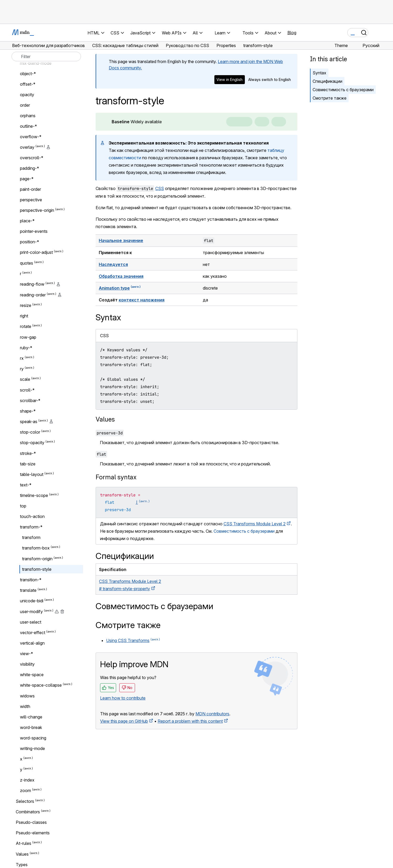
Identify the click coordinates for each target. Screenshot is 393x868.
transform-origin (37, 559)
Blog (292, 33)
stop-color (30, 432)
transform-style (37, 569)
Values (105, 419)
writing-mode (32, 748)
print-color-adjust (36, 253)
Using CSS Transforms (128, 640)
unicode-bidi (32, 601)
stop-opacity (32, 443)
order (25, 105)
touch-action (32, 516)
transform (31, 537)
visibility (27, 664)
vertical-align (32, 643)
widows (27, 696)
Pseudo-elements (33, 833)
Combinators (28, 812)
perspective (31, 200)
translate (28, 590)
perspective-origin (37, 210)
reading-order (33, 295)
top (23, 506)
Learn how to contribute (123, 698)
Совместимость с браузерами (343, 90)
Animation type (114, 288)
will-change (31, 717)
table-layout (32, 474)
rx (22, 358)
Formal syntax (116, 477)
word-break (31, 727)
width (25, 706)
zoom (25, 791)
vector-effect (33, 633)
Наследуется (113, 264)
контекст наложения (142, 300)
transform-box (36, 548)
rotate (26, 327)
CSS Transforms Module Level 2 (255, 524)
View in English (229, 79)
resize (26, 305)
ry (22, 369)
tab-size (28, 464)
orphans (28, 116)
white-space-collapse (41, 685)
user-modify (31, 612)
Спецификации (327, 81)
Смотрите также (330, 98)
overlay (27, 147)
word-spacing (33, 738)
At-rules (24, 844)
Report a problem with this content (190, 721)
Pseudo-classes (31, 822)
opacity (27, 95)
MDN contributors (212, 714)
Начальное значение (121, 240)
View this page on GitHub (124, 721)
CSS (160, 188)
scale (25, 379)
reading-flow (32, 284)
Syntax (319, 73)
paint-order (30, 189)
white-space (32, 675)
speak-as (29, 422)
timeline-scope (34, 495)
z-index (27, 780)
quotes (27, 263)
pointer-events (34, 231)
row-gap (28, 337)
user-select (31, 622)
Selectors (25, 801)
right (24, 316)
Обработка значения (121, 276)
